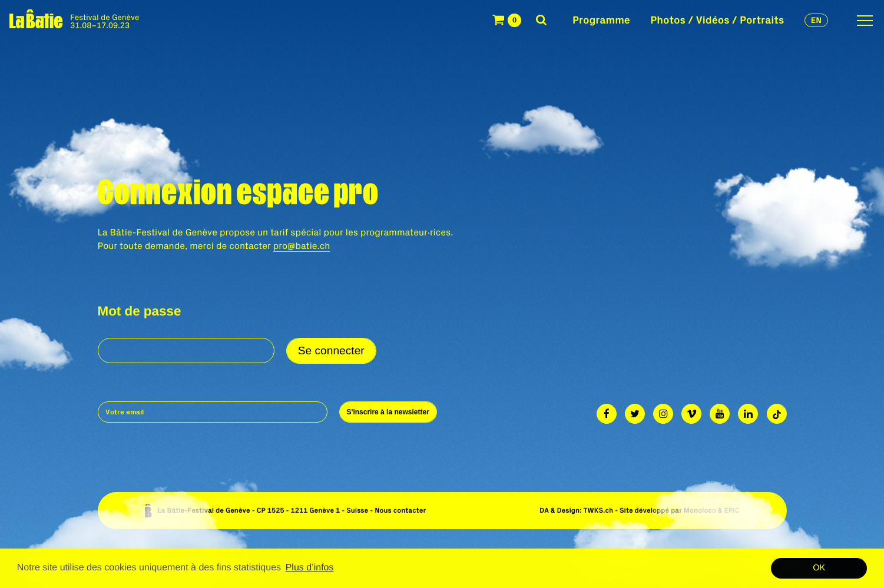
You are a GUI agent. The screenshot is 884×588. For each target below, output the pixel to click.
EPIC (731, 511)
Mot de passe (140, 311)
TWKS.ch (598, 511)
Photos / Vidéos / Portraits (717, 20)
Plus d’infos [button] (310, 568)
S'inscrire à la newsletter (388, 412)
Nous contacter (400, 511)
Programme (601, 20)
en (816, 20)
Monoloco (700, 511)
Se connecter (331, 351)
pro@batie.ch (302, 246)
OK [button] (819, 568)
